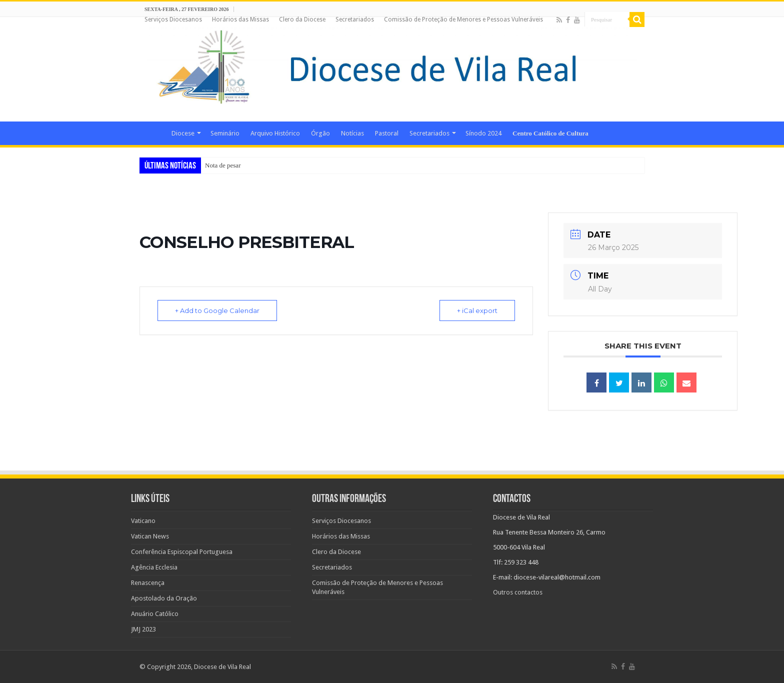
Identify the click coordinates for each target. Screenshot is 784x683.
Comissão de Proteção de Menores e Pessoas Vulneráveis (463, 19)
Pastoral (387, 133)
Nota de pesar (223, 165)
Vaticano (143, 521)
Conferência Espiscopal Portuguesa (182, 552)
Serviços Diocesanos (173, 19)
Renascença (148, 583)
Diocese (183, 133)
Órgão (320, 133)
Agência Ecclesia (154, 567)
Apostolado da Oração (164, 598)
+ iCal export (477, 310)
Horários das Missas (240, 19)
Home (152, 132)
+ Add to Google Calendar (217, 310)
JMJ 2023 (143, 629)
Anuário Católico (155, 614)
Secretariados (355, 19)
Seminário (225, 133)
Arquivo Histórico (275, 133)
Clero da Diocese (302, 19)
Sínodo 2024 (483, 133)
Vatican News (150, 536)
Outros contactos (518, 592)
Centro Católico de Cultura (550, 133)
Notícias (352, 133)
